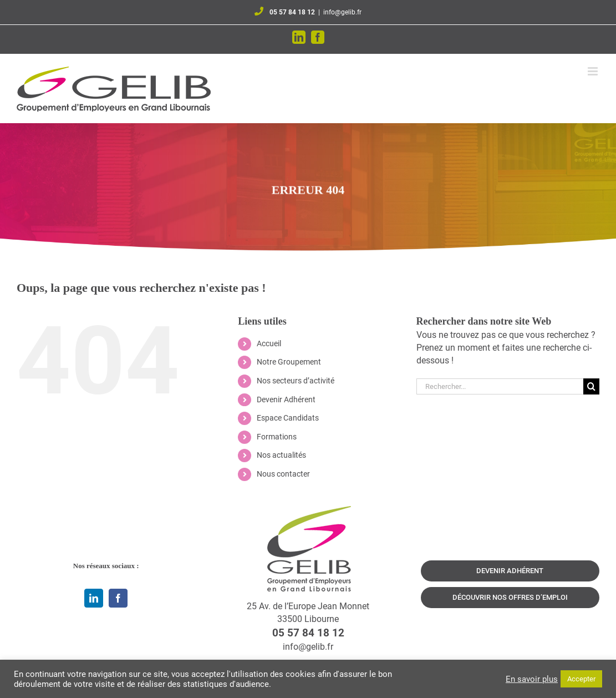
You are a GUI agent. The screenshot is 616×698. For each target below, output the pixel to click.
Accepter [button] (581, 679)
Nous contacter (283, 474)
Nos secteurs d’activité (296, 381)
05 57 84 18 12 (292, 12)
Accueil (269, 343)
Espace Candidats (288, 418)
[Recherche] (591, 386)
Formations (277, 437)
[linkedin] (94, 598)
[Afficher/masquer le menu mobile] (594, 71)
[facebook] (118, 598)
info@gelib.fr (342, 12)
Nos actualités (281, 455)
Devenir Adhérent (286, 399)
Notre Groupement (289, 362)
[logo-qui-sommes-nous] (308, 510)
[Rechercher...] (500, 386)
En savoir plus (532, 679)
